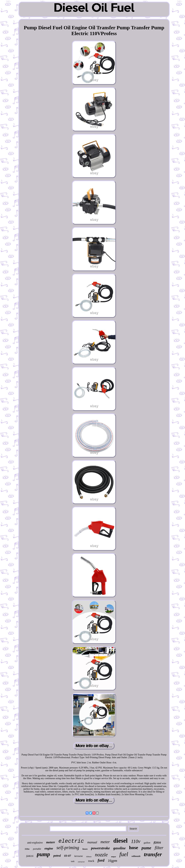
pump (43, 854)
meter (105, 842)
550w (27, 849)
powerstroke (100, 848)
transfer (153, 854)
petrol (57, 856)
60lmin (89, 857)
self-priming (68, 848)
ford (101, 860)
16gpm (112, 861)
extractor (81, 862)
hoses (85, 849)
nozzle (101, 855)
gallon (147, 843)
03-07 (68, 856)
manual (92, 842)
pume (146, 848)
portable (37, 849)
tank (73, 861)
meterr (51, 842)
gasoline (119, 848)
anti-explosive (35, 843)
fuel (124, 854)
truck (91, 861)
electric (71, 841)
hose (134, 848)
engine (49, 848)
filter (159, 848)
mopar (113, 857)
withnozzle (136, 856)
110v (136, 841)
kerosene (79, 856)
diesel (120, 841)
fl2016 (157, 843)
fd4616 (30, 856)
